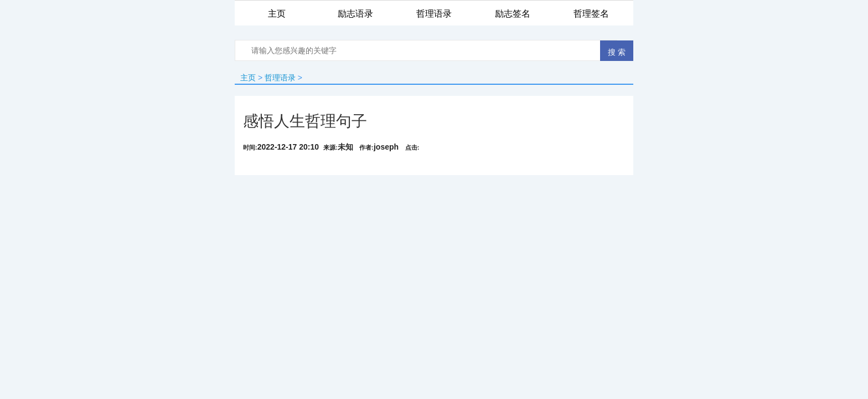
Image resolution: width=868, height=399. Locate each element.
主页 (248, 78)
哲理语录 (280, 78)
